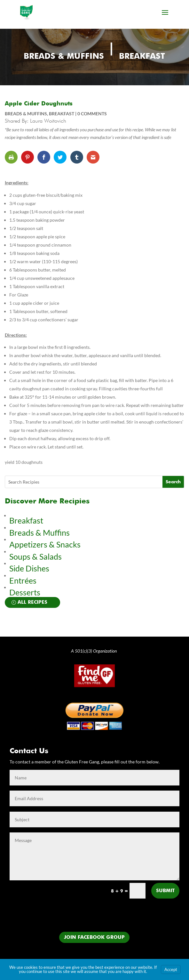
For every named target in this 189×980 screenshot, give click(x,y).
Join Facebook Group (94, 937)
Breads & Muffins (64, 57)
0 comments (92, 114)
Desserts (26, 592)
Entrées (23, 580)
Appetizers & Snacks (45, 544)
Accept (171, 969)
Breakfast (142, 57)
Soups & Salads (35, 556)
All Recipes (32, 602)
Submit (165, 891)
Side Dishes (29, 568)
